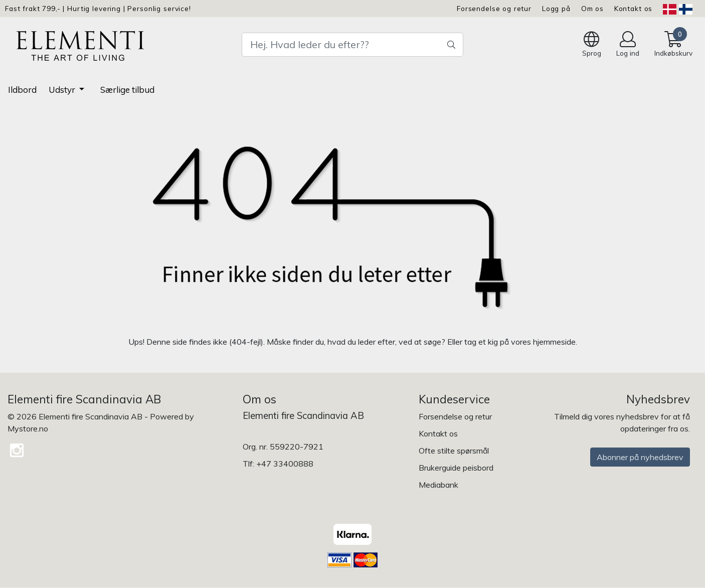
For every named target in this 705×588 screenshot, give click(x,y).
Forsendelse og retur (494, 8)
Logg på (556, 8)
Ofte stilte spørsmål (454, 451)
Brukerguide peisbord (456, 468)
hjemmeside (554, 342)
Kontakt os (634, 8)
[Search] (352, 45)
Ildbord (22, 90)
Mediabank (438, 485)
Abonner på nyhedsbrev (640, 457)
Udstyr (63, 90)
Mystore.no (28, 428)
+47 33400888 (285, 464)
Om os (592, 8)
